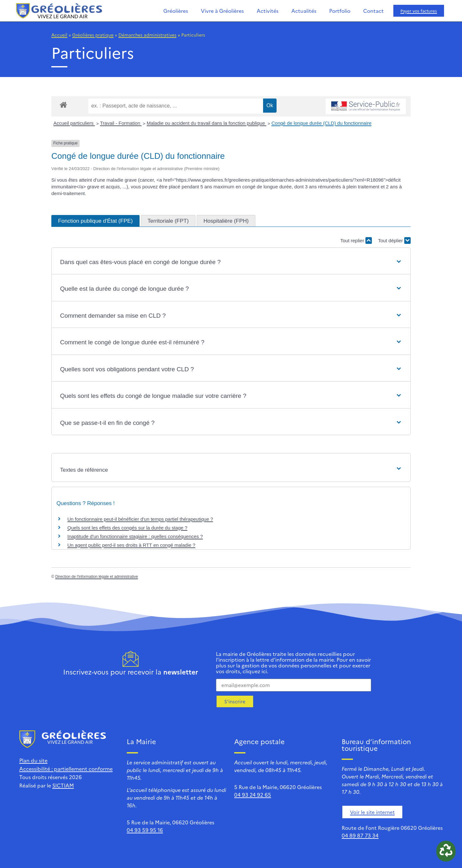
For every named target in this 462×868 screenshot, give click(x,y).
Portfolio (340, 11)
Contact (373, 11)
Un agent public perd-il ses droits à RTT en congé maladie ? (131, 545)
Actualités (304, 11)
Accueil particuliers (74, 123)
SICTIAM (63, 785)
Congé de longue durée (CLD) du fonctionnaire (321, 123)
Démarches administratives (147, 35)
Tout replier (356, 241)
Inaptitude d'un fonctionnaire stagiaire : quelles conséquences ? (135, 536)
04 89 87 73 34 (360, 835)
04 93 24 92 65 (253, 795)
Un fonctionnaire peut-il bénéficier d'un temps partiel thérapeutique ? (140, 519)
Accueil (59, 35)
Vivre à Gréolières (222, 11)
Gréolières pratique (93, 35)
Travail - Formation (121, 123)
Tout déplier (394, 241)
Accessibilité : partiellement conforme (66, 769)
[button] (231, 262)
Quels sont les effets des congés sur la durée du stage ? (127, 528)
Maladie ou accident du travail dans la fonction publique (206, 123)
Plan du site (33, 760)
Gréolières (176, 11)
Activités (268, 11)
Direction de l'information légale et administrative (97, 577)
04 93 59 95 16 (145, 830)
